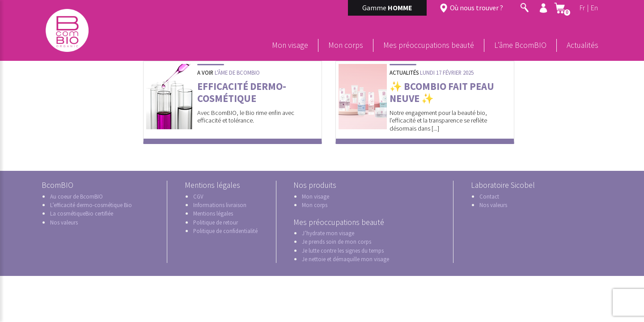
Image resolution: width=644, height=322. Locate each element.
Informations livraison (220, 205)
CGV (198, 196)
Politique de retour (216, 222)
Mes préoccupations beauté (429, 45)
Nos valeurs (64, 222)
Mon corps (346, 45)
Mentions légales (213, 213)
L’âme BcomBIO (520, 45)
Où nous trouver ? (477, 8)
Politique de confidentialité (225, 231)
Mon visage (290, 45)
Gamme (387, 8)
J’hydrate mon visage (328, 233)
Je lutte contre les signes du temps (343, 250)
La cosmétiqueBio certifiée (82, 213)
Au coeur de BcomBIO (76, 196)
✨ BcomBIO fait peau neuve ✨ (442, 92)
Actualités (583, 45)
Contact (489, 196)
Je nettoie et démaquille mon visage (345, 259)
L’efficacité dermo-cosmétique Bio (91, 205)
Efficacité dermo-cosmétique (242, 92)
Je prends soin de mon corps (337, 241)
